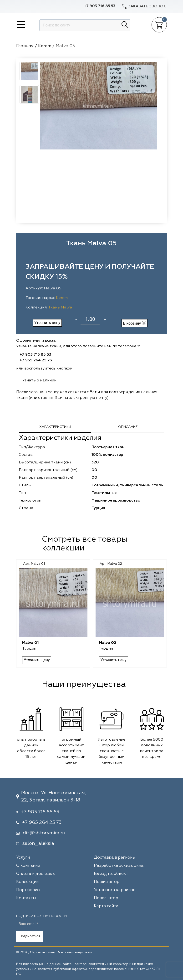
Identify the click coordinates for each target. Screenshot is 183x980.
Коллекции (27, 882)
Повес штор (106, 898)
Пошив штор (107, 882)
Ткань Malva (60, 308)
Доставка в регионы (115, 858)
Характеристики (55, 427)
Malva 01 (31, 643)
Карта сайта (106, 906)
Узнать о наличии (39, 380)
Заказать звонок (144, 6)
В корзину (134, 323)
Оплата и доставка (36, 874)
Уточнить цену (47, 323)
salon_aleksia (38, 843)
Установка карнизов (115, 890)
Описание (128, 427)
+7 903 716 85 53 (100, 6)
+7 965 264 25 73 (36, 360)
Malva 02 (107, 643)
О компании (28, 866)
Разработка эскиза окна (119, 866)
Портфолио (28, 890)
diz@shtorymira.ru (44, 833)
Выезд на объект (111, 874)
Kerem (62, 298)
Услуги (23, 858)
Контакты (26, 898)
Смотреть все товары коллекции (85, 544)
